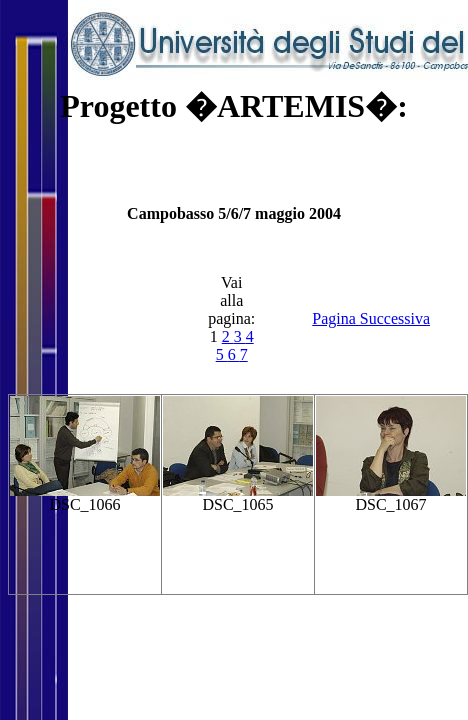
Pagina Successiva (371, 318)
